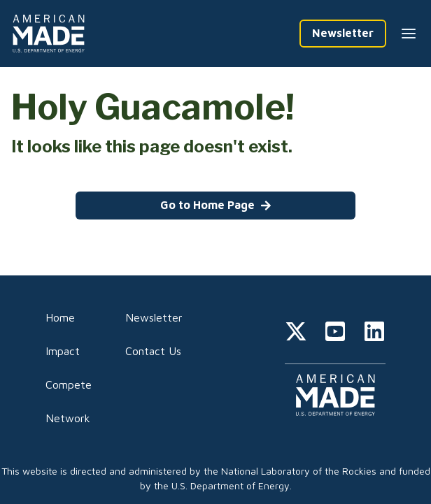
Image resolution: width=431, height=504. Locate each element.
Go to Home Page (216, 205)
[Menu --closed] (409, 34)
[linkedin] (374, 333)
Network (68, 418)
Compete (69, 384)
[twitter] (296, 333)
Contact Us (153, 351)
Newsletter (154, 317)
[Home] (51, 34)
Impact (63, 351)
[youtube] (335, 333)
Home (60, 317)
